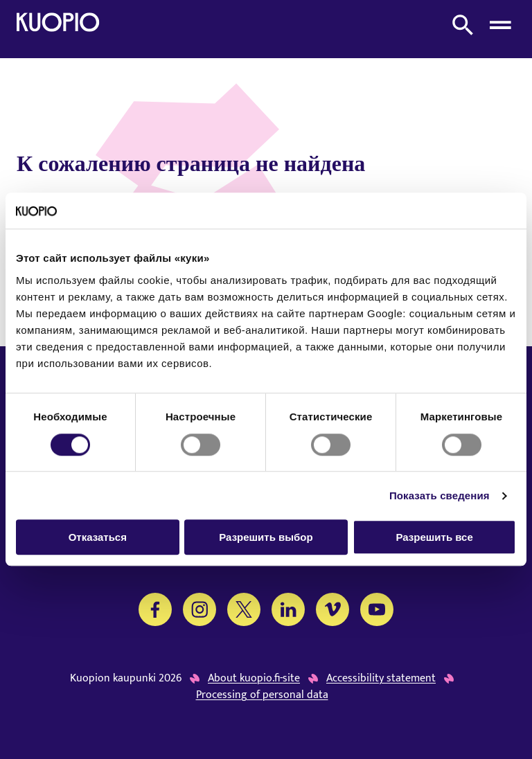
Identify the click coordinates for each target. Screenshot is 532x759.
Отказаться (98, 537)
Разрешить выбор (266, 537)
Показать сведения (440, 495)
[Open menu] (500, 25)
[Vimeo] (332, 609)
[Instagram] (199, 609)
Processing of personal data (262, 695)
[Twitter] (244, 609)
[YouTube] (377, 609)
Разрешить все (435, 537)
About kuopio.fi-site (254, 679)
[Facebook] (155, 609)
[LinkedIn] (288, 609)
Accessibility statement (381, 679)
